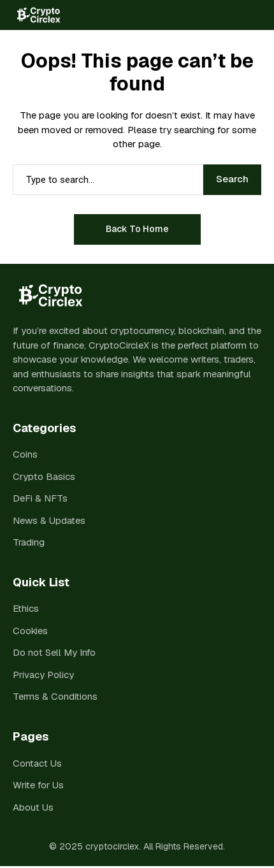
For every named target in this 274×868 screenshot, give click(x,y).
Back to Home (137, 229)
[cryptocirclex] (37, 15)
